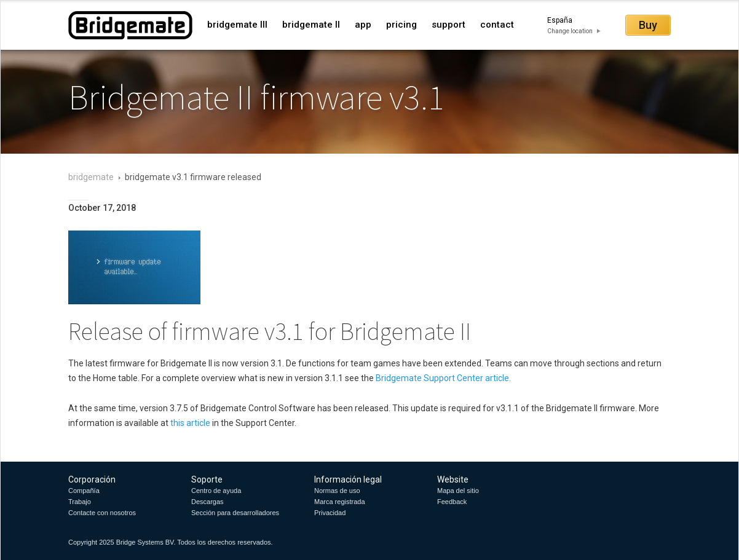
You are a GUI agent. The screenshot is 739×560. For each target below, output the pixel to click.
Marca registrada (340, 502)
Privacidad (330, 513)
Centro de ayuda (216, 491)
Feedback (452, 502)
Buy (648, 25)
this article (191, 423)
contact (497, 25)
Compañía (84, 491)
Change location (570, 31)
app (363, 25)
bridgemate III (237, 25)
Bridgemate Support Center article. (443, 378)
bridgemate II (311, 25)
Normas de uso (337, 491)
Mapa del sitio (458, 491)
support (449, 25)
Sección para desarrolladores (235, 513)
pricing (401, 25)
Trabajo (80, 502)
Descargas (207, 502)
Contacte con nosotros (102, 513)
